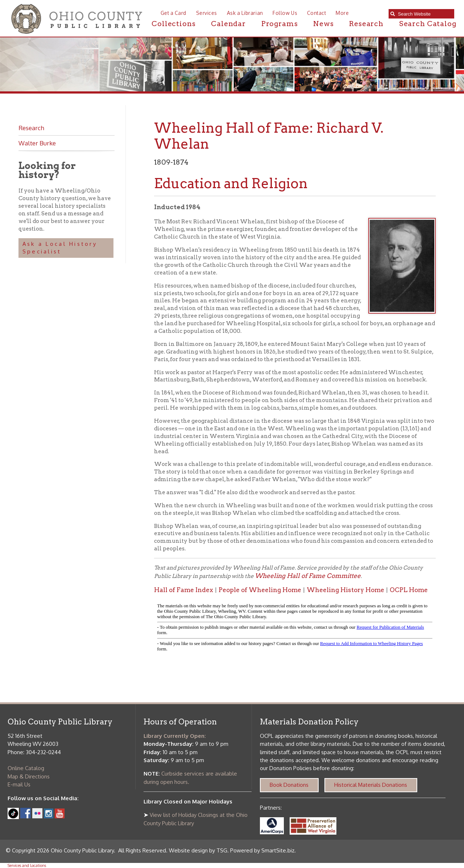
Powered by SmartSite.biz (262, 850)
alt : (295, 629)
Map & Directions (29, 776)
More (342, 13)
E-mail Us (19, 784)
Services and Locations (27, 865)
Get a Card (173, 13)
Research (366, 24)
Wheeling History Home (345, 590)
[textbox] (424, 14)
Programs (280, 24)
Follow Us (285, 13)
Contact (317, 13)
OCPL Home (409, 590)
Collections (173, 24)
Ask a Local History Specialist (60, 248)
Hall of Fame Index (184, 590)
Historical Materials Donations (371, 785)
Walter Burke (37, 143)
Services (207, 13)
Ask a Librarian (245, 13)
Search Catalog (428, 24)
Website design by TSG (198, 850)
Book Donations (289, 785)
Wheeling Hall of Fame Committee (308, 576)
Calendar (228, 24)
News (323, 24)
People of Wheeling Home (260, 590)
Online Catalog (26, 768)
